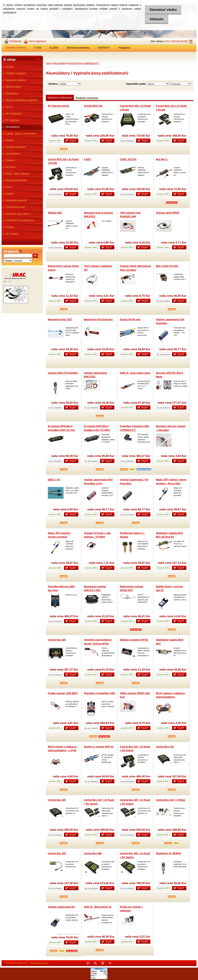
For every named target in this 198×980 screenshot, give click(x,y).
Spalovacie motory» (16, 80)
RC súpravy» (12, 120)
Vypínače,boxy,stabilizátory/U (83, 63)
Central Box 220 (57, 640)
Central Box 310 (165, 747)
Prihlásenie (15, 41)
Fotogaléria (124, 48)
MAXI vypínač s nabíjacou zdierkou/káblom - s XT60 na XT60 (62, 751)
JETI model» (12, 234)
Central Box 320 (57, 800)
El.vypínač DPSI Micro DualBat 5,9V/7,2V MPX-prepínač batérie (97, 430)
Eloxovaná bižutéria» (16, 180)
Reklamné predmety (16, 200)
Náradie (10, 140)
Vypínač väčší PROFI (168, 213)
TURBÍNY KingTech (16, 73)
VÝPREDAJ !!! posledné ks (20, 220)
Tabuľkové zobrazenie (60, 98)
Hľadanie (11, 252)
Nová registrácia (37, 41)
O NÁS (37, 48)
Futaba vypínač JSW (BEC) (63, 693)
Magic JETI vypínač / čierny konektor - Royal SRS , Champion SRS (171, 484)
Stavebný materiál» (16, 147)
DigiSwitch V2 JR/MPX (168, 853)
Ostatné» (10, 160)
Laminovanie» (13, 154)
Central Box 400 (93, 853)
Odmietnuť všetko (163, 10)
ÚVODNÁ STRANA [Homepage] (16, 48)
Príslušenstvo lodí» (15, 207)
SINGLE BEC (55, 213)
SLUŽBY (54, 48)
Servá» (9, 107)
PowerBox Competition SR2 (99, 693)
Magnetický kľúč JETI (60, 320)
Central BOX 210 (93, 106)
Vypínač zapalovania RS (61, 907)
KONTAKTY (104, 48)
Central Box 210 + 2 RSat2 (170, 800)
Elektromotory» (13, 87)
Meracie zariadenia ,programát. (22, 100)
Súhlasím (156, 19)
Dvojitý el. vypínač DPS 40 (99, 747)
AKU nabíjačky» (14, 114)
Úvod (49, 63)
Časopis (10, 227)
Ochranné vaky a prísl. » (18, 214)
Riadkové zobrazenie (87, 98)
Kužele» (10, 194)
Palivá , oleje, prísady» (17, 174)
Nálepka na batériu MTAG (134, 640)
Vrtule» (9, 187)
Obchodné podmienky (78, 48)
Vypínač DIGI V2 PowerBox (63, 373)
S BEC (87, 159)
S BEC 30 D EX (128, 159)
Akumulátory (60, 63)
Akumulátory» (13, 127)
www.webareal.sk (39, 963)
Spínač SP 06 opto (130, 320)
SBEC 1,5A (54, 480)
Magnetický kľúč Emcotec (98, 320)
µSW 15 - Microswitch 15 (98, 907)
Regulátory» (12, 94)
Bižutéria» (11, 167)
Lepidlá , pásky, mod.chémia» (21, 134)
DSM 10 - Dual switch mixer (135, 373)
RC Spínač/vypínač (58, 106)
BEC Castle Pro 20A (167, 266)
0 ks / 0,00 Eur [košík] (176, 41)
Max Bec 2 (162, 159)
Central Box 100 (57, 853)
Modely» (10, 67)
